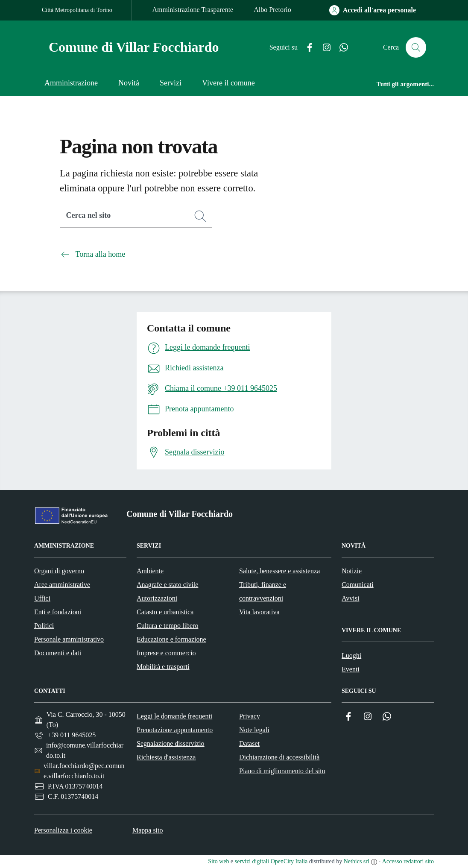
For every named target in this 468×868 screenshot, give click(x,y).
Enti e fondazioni (58, 612)
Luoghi (351, 655)
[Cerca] (200, 216)
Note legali (254, 730)
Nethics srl (357, 861)
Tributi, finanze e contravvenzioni (263, 591)
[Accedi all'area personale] (373, 10)
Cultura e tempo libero (167, 626)
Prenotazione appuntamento (175, 730)
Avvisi (350, 598)
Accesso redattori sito (408, 861)
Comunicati (358, 585)
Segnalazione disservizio (171, 743)
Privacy (250, 716)
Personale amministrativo (69, 639)
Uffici (42, 598)
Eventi (351, 669)
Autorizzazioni (157, 598)
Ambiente (150, 571)
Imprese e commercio (166, 653)
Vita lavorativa (259, 612)
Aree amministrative (62, 585)
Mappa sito (148, 830)
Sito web (218, 861)
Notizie (352, 571)
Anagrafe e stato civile (167, 585)
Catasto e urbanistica (165, 612)
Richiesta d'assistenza (166, 757)
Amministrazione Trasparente (193, 10)
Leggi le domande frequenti (174, 716)
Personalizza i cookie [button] (63, 830)
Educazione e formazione (171, 639)
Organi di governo (59, 571)
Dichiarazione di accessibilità (279, 757)
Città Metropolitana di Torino (77, 10)
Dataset (249, 743)
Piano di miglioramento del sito (282, 771)
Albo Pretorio (272, 10)
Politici (44, 626)
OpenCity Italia (289, 861)
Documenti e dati (58, 653)
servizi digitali (252, 861)
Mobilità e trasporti (163, 667)
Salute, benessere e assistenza (279, 571)
